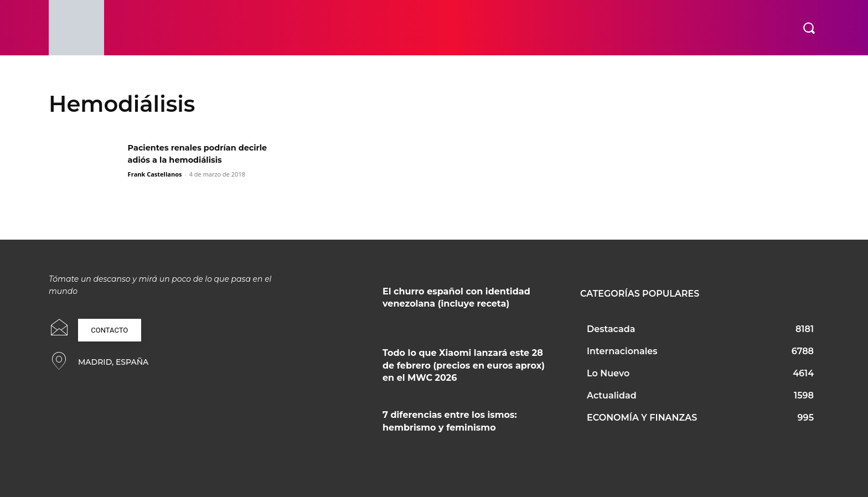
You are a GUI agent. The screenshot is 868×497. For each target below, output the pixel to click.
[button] (809, 28)
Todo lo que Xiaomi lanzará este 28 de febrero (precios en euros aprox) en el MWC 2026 (464, 365)
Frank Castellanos (155, 174)
